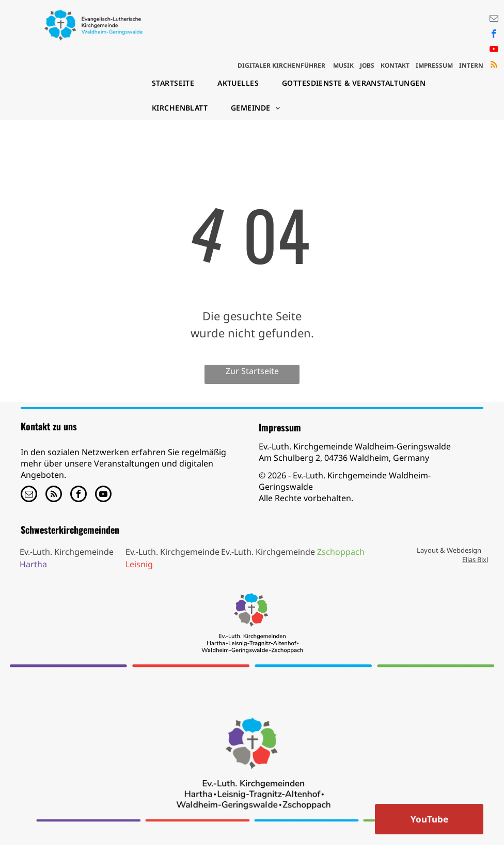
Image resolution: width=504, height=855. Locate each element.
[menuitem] (177, 83)
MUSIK (343, 65)
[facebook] (494, 35)
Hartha (33, 564)
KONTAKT (395, 65)
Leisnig (139, 564)
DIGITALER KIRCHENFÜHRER (281, 65)
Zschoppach (341, 552)
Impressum (280, 427)
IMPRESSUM (434, 65)
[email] (494, 20)
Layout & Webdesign (449, 550)
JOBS (367, 65)
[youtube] (494, 51)
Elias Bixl (475, 559)
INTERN (471, 65)
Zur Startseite (252, 371)
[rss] (494, 66)
